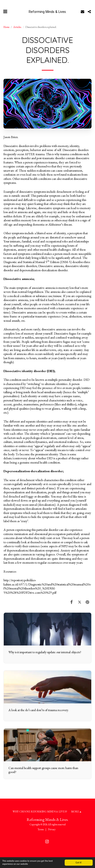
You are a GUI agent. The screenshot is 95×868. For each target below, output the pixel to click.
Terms (41, 829)
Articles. (18, 27)
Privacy (52, 829)
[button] (5, 11)
